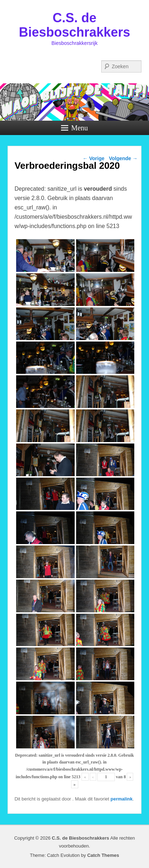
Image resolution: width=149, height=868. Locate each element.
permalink (122, 799)
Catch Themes (103, 855)
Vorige (93, 158)
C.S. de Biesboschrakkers (74, 25)
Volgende (123, 158)
